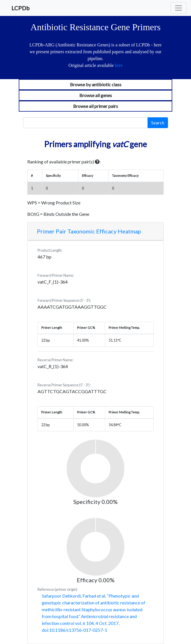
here (119, 65)
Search (158, 123)
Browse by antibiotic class (96, 84)
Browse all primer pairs (95, 106)
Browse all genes (96, 95)
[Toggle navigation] (178, 8)
